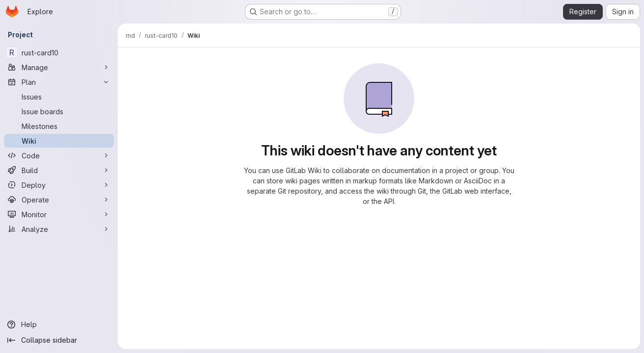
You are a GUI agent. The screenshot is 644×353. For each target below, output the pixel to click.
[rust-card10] (59, 52)
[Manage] (59, 67)
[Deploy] (59, 185)
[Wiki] (59, 141)
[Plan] (59, 82)
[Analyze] (59, 229)
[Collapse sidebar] (59, 340)
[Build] (59, 170)
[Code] (59, 155)
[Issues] (59, 97)
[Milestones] (59, 126)
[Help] (59, 325)
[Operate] (59, 200)
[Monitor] (59, 214)
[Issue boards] (59, 111)
